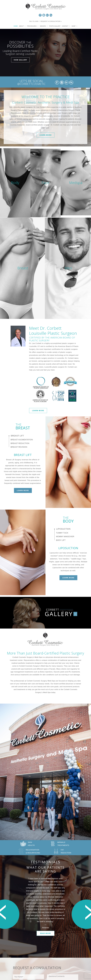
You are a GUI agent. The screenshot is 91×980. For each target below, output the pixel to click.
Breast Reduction (20, 443)
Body (15, 183)
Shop (74, 26)
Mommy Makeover (65, 536)
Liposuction (63, 529)
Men (68, 268)
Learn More (46, 135)
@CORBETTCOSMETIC (31, 84)
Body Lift (61, 540)
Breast (23, 268)
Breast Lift (17, 436)
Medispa (44, 26)
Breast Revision (19, 447)
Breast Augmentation (22, 440)
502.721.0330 (34, 21)
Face (45, 183)
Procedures (33, 26)
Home (16, 26)
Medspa (76, 183)
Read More (45, 933)
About (22, 26)
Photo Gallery (55, 26)
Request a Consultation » (51, 21)
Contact (66, 26)
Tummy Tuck (62, 533)
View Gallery (20, 60)
